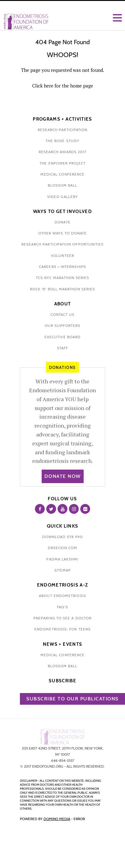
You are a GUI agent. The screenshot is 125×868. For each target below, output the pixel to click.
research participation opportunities (63, 244)
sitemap (63, 570)
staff (63, 348)
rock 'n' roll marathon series (63, 289)
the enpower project (63, 163)
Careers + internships (63, 267)
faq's (62, 607)
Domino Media (57, 819)
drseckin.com (63, 548)
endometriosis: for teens (63, 629)
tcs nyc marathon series (63, 278)
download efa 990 (63, 537)
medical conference (63, 174)
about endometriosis (63, 596)
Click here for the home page (63, 86)
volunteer (63, 256)
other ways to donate (63, 233)
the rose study (63, 141)
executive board (63, 337)
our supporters (63, 325)
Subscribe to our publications (72, 699)
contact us (63, 314)
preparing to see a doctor (63, 618)
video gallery (63, 197)
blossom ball (63, 185)
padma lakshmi (62, 559)
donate (62, 222)
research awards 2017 (63, 152)
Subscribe (63, 681)
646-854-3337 (63, 760)
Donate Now (63, 476)
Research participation (63, 130)
